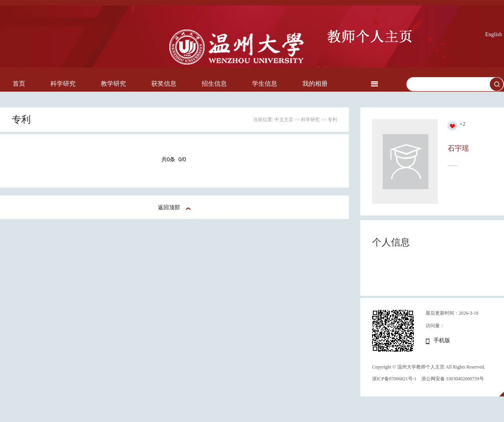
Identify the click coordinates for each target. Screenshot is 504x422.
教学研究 (113, 84)
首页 (19, 84)
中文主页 (284, 120)
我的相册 (315, 84)
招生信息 (214, 84)
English (494, 34)
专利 (332, 120)
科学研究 (63, 84)
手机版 (442, 340)
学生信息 (265, 84)
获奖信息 (164, 84)
